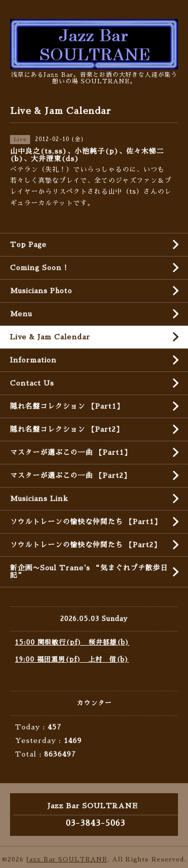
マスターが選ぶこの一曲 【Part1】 (71, 452)
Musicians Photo (41, 291)
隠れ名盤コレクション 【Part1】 (67, 406)
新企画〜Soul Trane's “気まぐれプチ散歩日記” (89, 572)
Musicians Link (39, 499)
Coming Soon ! (39, 268)
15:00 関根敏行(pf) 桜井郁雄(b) (72, 642)
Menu (21, 314)
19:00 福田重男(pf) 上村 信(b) (72, 659)
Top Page (28, 244)
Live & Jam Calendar (50, 337)
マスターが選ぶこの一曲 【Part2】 (70, 475)
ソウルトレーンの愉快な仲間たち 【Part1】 (86, 522)
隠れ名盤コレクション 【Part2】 (67, 429)
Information (33, 360)
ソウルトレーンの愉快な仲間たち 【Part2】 (85, 545)
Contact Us (32, 383)
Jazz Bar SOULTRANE (67, 859)
